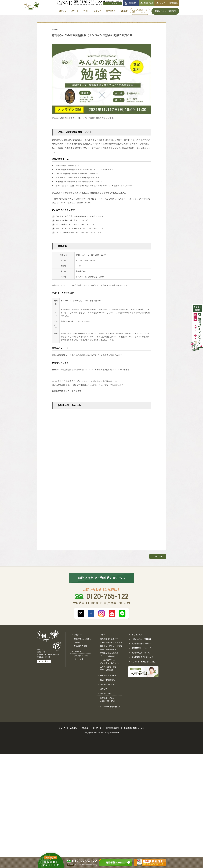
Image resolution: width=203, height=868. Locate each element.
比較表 (77, 642)
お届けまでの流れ (107, 680)
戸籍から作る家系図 (108, 649)
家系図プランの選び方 (109, 639)
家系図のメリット (82, 656)
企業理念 (73, 728)
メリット (78, 651)
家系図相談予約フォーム (142, 644)
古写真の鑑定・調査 (108, 667)
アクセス (113, 4)
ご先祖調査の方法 (107, 660)
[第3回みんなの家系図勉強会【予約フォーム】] (101, 476)
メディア (104, 689)
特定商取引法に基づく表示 (134, 728)
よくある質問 (137, 635)
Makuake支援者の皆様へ (110, 707)
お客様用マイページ (108, 684)
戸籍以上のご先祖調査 (109, 653)
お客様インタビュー (108, 698)
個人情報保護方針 (113, 728)
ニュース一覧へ (158, 556)
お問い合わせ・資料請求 (142, 639)
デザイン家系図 (106, 670)
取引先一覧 (97, 728)
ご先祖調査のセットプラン (111, 642)
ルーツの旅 (79, 659)
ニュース (62, 728)
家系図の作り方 (81, 646)
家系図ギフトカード (108, 675)
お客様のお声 (106, 693)
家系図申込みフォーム (141, 653)
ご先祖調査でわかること (110, 663)
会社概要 (85, 728)
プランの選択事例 (107, 656)
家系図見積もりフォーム (142, 648)
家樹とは (78, 635)
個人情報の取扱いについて (142, 657)
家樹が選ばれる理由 (82, 639)
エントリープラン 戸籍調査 (111, 646)
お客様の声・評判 (107, 701)
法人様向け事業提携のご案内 (143, 662)
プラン (103, 635)
